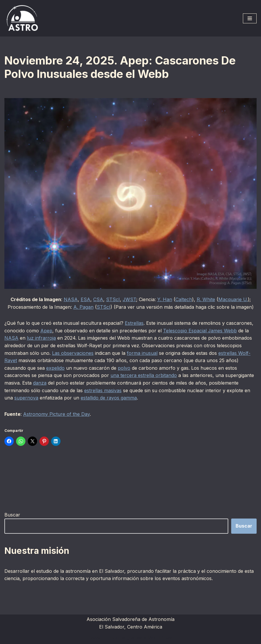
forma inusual (142, 353)
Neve (94, 638)
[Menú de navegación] (250, 18)
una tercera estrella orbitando (144, 375)
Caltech (184, 299)
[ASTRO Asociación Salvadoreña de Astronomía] (22, 18)
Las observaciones (73, 353)
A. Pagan (83, 307)
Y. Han (165, 299)
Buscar (12, 515)
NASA (70, 299)
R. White (206, 299)
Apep (46, 331)
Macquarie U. (233, 299)
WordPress (160, 638)
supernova (26, 398)
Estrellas (134, 323)
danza (40, 383)
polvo (124, 368)
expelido (55, 368)
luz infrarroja (41, 338)
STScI (113, 299)
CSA (98, 299)
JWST (129, 299)
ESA (85, 299)
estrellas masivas (103, 390)
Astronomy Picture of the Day (56, 414)
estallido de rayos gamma (109, 398)
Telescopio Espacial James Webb (200, 331)
